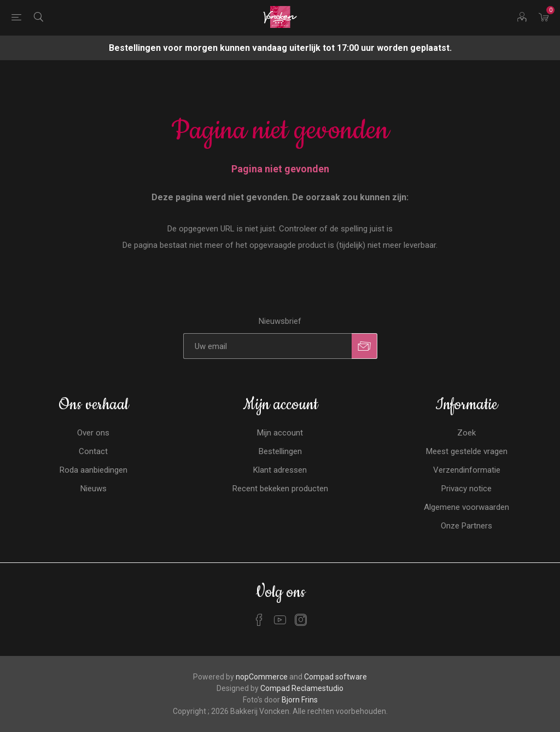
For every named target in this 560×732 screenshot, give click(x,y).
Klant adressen (280, 470)
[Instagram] (301, 620)
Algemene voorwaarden (466, 507)
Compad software (336, 677)
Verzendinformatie (467, 470)
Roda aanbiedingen (94, 470)
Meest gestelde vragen (467, 451)
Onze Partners (466, 526)
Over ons (93, 433)
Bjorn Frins (300, 700)
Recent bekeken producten (280, 489)
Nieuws (94, 489)
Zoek (466, 433)
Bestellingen (280, 451)
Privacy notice (466, 489)
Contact (93, 451)
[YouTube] (280, 620)
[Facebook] (259, 620)
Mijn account (280, 433)
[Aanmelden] (267, 346)
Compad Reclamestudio (302, 688)
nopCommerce (262, 677)
